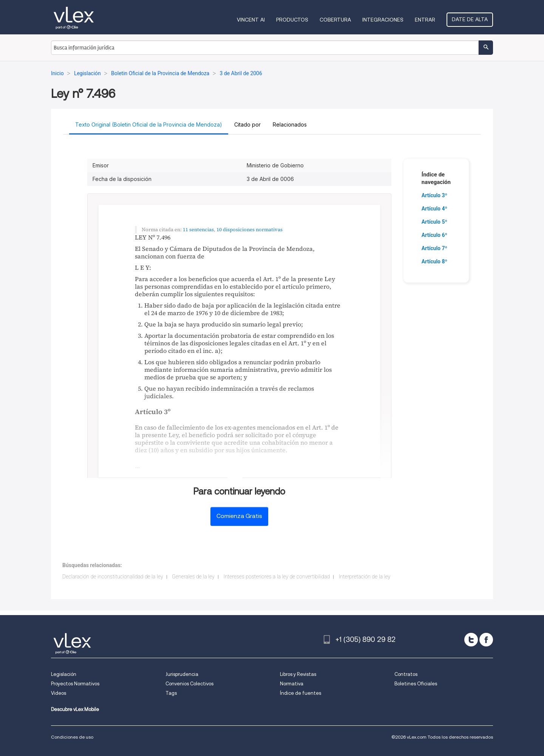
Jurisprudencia (182, 674)
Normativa (292, 684)
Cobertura (335, 20)
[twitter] (471, 640)
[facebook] (486, 640)
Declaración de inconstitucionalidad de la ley (113, 577)
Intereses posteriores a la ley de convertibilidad (277, 577)
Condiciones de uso (72, 737)
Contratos (406, 674)
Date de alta (470, 19)
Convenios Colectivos (189, 684)
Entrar (425, 20)
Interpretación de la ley (365, 577)
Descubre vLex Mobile (75, 709)
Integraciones (383, 20)
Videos (59, 693)
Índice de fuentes (301, 693)
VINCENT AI (251, 20)
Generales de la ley (193, 577)
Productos (292, 20)
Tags (171, 693)
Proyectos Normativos (75, 684)
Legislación (64, 674)
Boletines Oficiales (416, 684)
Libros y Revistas (298, 674)
